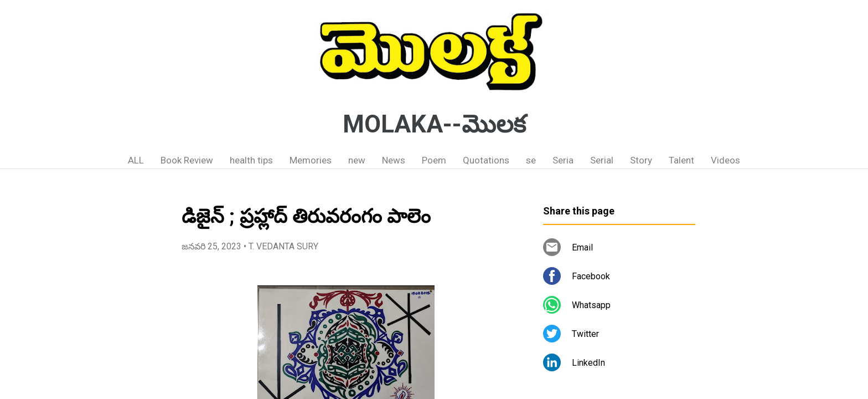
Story (641, 160)
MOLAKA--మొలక (434, 124)
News (394, 160)
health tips (251, 160)
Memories (311, 160)
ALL (136, 160)
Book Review (187, 160)
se (531, 160)
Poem (434, 160)
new (357, 160)
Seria (563, 160)
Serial (602, 160)
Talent (681, 160)
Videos (725, 160)
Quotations (486, 160)
